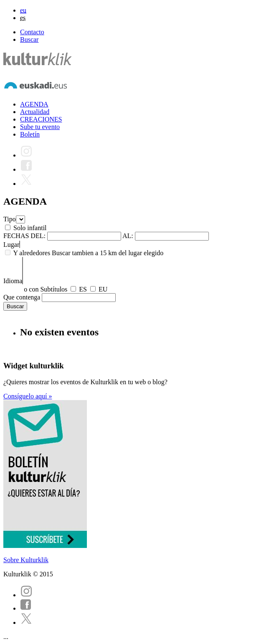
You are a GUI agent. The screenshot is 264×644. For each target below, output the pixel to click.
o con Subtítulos (46, 289)
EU (103, 289)
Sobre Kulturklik (26, 560)
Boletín (30, 134)
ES (83, 289)
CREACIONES (41, 119)
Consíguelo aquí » (28, 396)
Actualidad (35, 112)
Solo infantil (30, 228)
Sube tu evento (40, 127)
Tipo (10, 219)
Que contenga (22, 297)
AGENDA (34, 104)
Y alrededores (32, 253)
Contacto (32, 32)
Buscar (29, 39)
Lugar (11, 245)
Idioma (13, 281)
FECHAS (16, 236)
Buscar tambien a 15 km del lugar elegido (108, 253)
